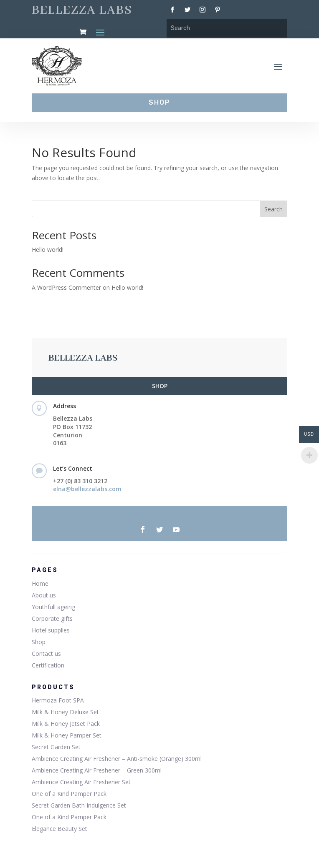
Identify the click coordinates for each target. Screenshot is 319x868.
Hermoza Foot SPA (58, 700)
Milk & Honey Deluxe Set (65, 712)
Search (273, 209)
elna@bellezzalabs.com (87, 489)
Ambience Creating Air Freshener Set (81, 782)
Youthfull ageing (53, 607)
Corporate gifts (52, 618)
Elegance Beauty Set (59, 829)
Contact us (46, 654)
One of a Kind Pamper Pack (69, 794)
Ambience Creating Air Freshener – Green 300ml (97, 770)
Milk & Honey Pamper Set (67, 735)
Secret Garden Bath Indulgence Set (79, 805)
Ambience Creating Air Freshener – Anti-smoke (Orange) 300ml (117, 759)
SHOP (160, 386)
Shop (39, 642)
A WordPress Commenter (66, 287)
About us (44, 595)
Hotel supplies (51, 630)
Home (40, 583)
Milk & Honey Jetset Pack (66, 724)
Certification (48, 665)
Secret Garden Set (56, 747)
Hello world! (48, 250)
